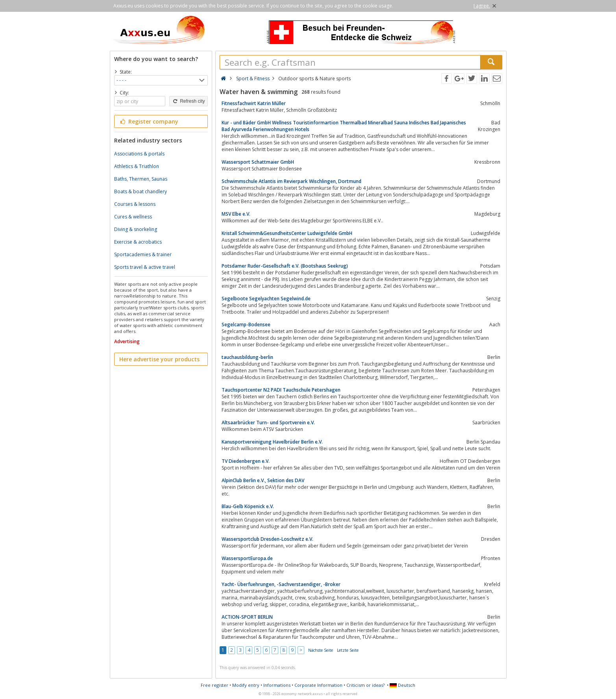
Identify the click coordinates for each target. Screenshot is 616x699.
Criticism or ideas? (365, 685)
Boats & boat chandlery (141, 191)
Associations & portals (139, 154)
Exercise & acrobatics (138, 242)
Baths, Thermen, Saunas (141, 179)
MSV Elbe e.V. (236, 214)
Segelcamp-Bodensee (246, 325)
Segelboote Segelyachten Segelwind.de (266, 299)
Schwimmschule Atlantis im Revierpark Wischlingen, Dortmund (291, 181)
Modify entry (246, 685)
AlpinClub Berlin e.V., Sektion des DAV (263, 480)
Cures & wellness (133, 217)
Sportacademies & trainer (143, 254)
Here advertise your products (159, 359)
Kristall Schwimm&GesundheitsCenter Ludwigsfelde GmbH (287, 233)
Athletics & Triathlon (137, 166)
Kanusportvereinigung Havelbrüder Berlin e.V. (272, 442)
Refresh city (188, 101)
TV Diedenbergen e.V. (246, 461)
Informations (277, 685)
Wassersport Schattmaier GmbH (258, 162)
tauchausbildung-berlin (247, 357)
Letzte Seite (348, 650)
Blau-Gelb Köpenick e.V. (248, 506)
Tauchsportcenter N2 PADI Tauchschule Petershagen (281, 390)
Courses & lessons (135, 204)
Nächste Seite (321, 650)
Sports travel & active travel (145, 267)
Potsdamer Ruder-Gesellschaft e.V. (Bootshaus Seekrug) (285, 266)
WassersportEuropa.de (247, 558)
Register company (149, 121)
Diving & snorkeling (136, 229)
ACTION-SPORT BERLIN (247, 617)
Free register (215, 685)
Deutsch (402, 685)
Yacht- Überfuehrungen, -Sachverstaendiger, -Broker (281, 584)
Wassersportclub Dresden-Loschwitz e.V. (267, 539)
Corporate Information (318, 685)
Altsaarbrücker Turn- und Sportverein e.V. (268, 423)
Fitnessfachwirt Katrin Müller (254, 103)
